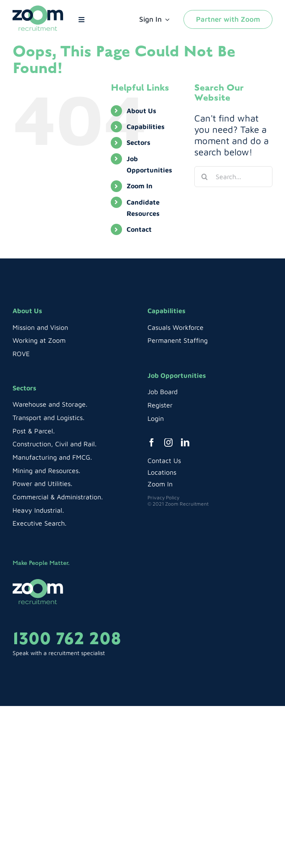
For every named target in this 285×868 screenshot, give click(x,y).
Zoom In (140, 186)
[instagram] (168, 443)
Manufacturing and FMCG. (52, 457)
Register (160, 405)
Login (156, 418)
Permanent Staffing (178, 340)
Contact (139, 229)
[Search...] (233, 177)
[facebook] (152, 443)
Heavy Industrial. (38, 510)
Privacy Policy (163, 497)
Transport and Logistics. (48, 418)
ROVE (21, 354)
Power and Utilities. (42, 483)
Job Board (163, 392)
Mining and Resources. (46, 471)
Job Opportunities (177, 375)
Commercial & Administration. (58, 497)
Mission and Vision (40, 327)
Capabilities (146, 127)
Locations (162, 472)
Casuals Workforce (176, 327)
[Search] (205, 177)
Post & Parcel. (34, 431)
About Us (141, 111)
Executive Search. (39, 523)
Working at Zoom (39, 340)
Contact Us (164, 461)
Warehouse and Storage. (50, 404)
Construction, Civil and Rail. (55, 444)
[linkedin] (185, 443)
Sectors (139, 142)
